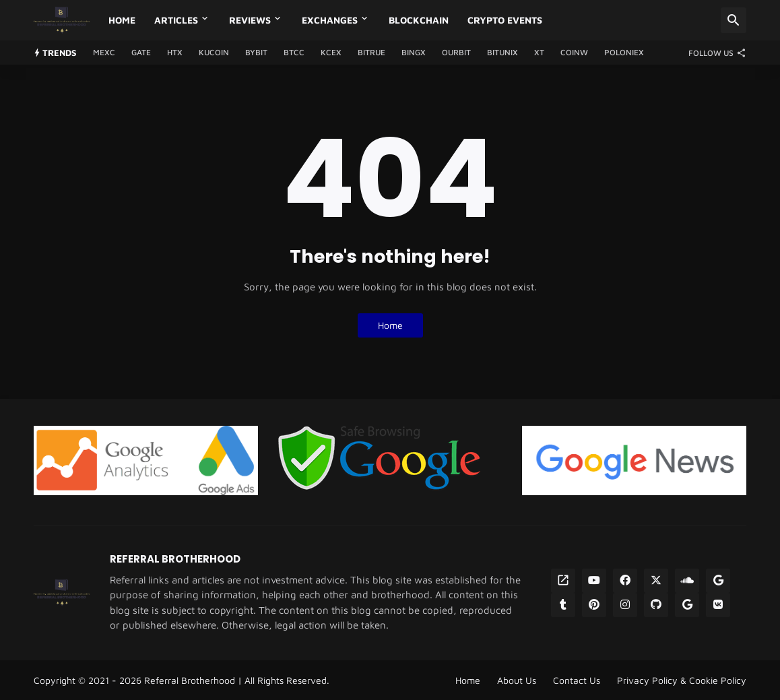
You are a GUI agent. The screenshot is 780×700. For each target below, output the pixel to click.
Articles (176, 20)
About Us (517, 680)
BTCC (294, 52)
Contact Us (577, 680)
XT (539, 52)
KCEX (331, 52)
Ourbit (456, 52)
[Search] (734, 20)
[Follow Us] (714, 53)
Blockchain (419, 20)
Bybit (256, 52)
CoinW (574, 52)
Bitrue (371, 52)
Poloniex (624, 52)
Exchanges (330, 20)
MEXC (104, 52)
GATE (141, 52)
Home (122, 20)
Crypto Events (505, 20)
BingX (414, 52)
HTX (175, 52)
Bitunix (502, 52)
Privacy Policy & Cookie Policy (682, 680)
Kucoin (214, 52)
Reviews (250, 20)
